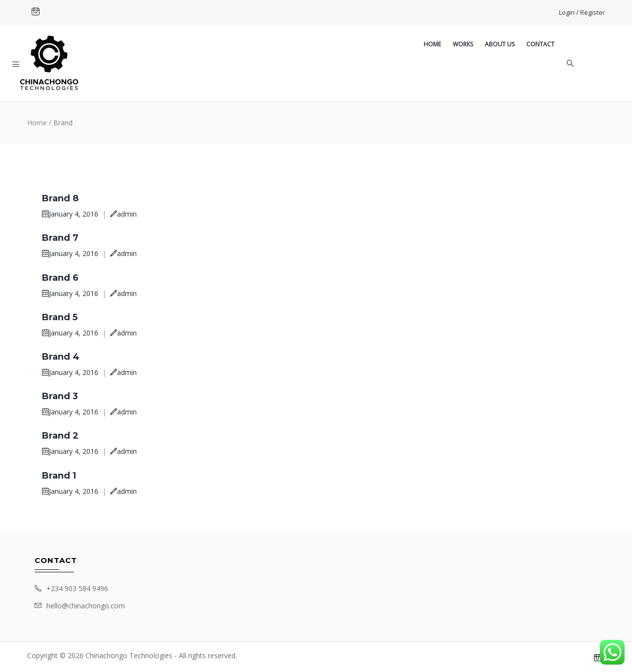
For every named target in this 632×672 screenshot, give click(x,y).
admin (123, 214)
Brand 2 (60, 436)
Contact (540, 44)
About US (500, 44)
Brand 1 (59, 476)
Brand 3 (60, 396)
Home (432, 44)
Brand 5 (60, 317)
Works (463, 44)
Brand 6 (60, 278)
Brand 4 (61, 357)
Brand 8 (60, 198)
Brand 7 (60, 238)
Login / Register (582, 12)
